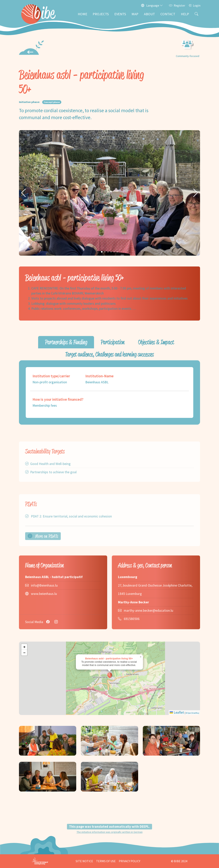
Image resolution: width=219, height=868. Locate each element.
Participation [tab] (113, 342)
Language (152, 5)
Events (120, 14)
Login (194, 5)
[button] (24, 193)
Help (185, 14)
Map (135, 14)
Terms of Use (106, 861)
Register (177, 5)
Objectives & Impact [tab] (156, 342)
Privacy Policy (130, 861)
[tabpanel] (109, 393)
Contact (168, 14)
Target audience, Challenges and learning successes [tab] (109, 354)
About (149, 14)
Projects (101, 14)
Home (83, 14)
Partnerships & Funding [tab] (66, 342)
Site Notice (84, 861)
